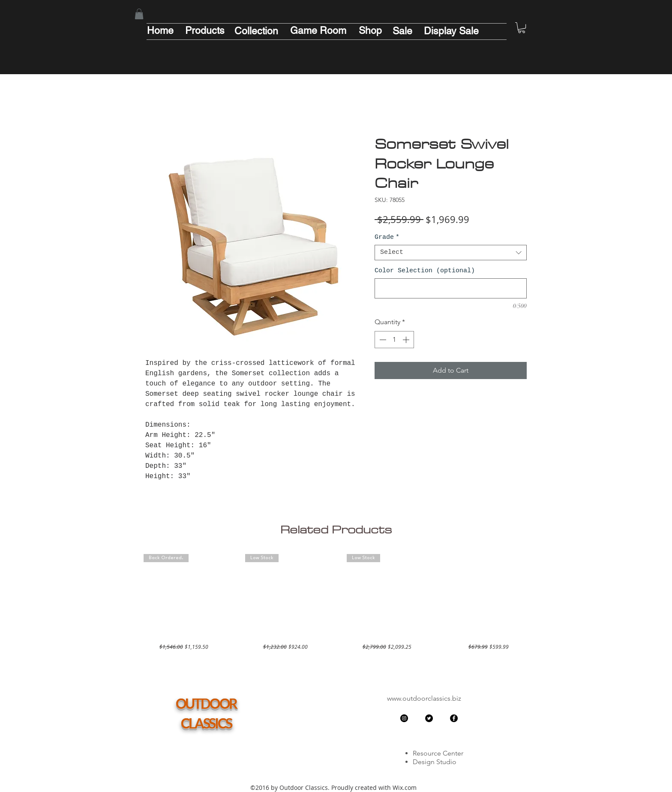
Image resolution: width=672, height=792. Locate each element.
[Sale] (402, 31)
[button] (139, 14)
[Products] (205, 30)
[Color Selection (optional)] (451, 288)
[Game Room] (318, 30)
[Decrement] (382, 340)
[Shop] (370, 30)
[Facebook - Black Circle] (454, 718)
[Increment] (407, 340)
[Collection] (256, 31)
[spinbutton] (394, 340)
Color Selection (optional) (425, 271)
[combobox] (451, 253)
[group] (336, 602)
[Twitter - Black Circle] (429, 718)
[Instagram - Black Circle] (404, 718)
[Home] (160, 30)
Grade (387, 237)
